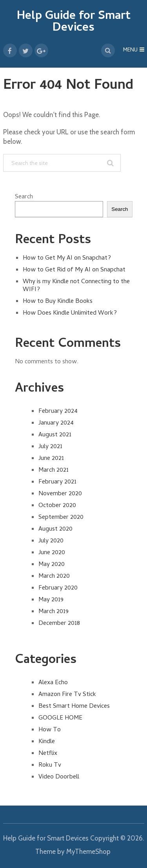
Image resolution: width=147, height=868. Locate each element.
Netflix (48, 754)
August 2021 (55, 435)
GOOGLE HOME (60, 718)
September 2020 (61, 518)
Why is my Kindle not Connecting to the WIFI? (76, 286)
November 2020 (60, 494)
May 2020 (52, 565)
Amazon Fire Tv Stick (67, 695)
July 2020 (51, 541)
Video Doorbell (59, 777)
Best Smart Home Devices (74, 707)
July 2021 (50, 447)
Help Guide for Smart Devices (74, 23)
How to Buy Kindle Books (58, 302)
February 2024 (58, 412)
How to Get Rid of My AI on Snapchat (74, 270)
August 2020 (55, 529)
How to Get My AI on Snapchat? (67, 258)
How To (50, 730)
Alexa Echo (53, 683)
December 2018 (59, 624)
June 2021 (51, 459)
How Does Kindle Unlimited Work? (70, 313)
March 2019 (54, 612)
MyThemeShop (88, 852)
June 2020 (52, 553)
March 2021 (54, 471)
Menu (130, 50)
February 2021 (57, 482)
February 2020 (58, 588)
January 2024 (56, 423)
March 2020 (54, 577)
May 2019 (51, 600)
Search (24, 197)
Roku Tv (50, 765)
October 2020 (57, 506)
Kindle (47, 742)
